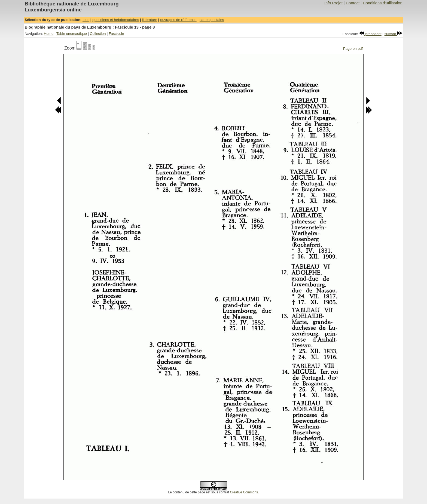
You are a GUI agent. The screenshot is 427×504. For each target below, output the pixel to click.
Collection (98, 34)
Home (49, 34)
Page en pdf (353, 49)
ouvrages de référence (178, 20)
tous (86, 20)
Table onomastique (72, 34)
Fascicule (116, 34)
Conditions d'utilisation (382, 3)
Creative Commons (244, 492)
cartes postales (212, 20)
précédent (370, 34)
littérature (150, 20)
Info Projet (333, 3)
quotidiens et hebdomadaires (116, 20)
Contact (353, 3)
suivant (394, 34)
